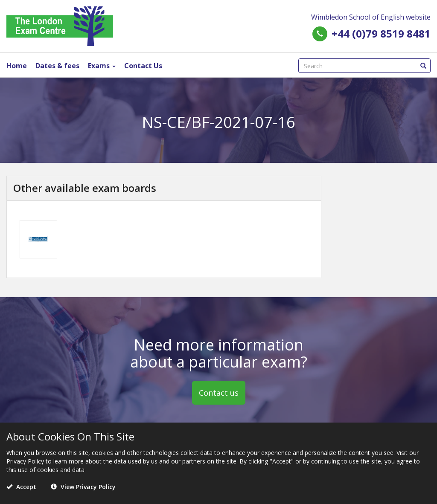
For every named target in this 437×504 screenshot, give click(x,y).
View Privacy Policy (83, 487)
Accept (21, 487)
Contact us (219, 393)
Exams (102, 66)
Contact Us (143, 66)
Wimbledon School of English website (371, 17)
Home (17, 66)
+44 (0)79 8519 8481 (381, 33)
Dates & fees (57, 66)
